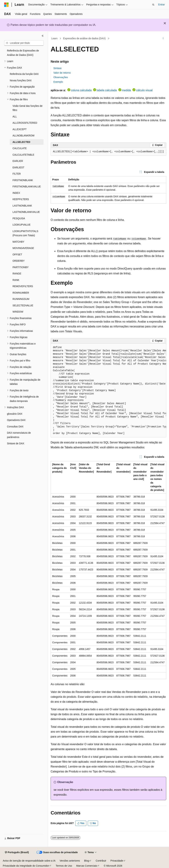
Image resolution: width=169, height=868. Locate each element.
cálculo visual (144, 90)
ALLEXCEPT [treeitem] (20, 129)
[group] (108, 152)
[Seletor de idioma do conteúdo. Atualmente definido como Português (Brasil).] (17, 852)
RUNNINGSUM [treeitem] (21, 299)
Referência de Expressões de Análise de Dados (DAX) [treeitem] (23, 53)
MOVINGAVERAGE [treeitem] (23, 248)
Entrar (162, 5)
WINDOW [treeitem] (18, 312)
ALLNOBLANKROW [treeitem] (23, 136)
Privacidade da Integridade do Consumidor (26, 866)
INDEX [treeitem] (16, 193)
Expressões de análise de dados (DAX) (84, 38)
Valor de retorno (62, 73)
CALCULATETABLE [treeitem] (23, 155)
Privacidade (117, 861)
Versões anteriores (70, 861)
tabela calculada (107, 90)
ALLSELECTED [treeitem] (21, 142)
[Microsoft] (6, 5)
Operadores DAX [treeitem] (16, 420)
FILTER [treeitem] (17, 174)
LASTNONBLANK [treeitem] (22, 206)
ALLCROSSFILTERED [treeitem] (25, 123)
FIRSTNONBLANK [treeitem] (23, 180)
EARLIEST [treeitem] (18, 167)
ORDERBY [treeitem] (19, 261)
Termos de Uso (64, 866)
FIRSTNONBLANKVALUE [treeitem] (27, 186)
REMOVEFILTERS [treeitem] (23, 286)
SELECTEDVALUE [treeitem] (23, 305)
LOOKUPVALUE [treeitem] (21, 225)
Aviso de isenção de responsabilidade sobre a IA (29, 861)
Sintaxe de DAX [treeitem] (16, 443)
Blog (87, 861)
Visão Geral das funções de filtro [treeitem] (27, 108)
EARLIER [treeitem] (18, 161)
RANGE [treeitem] (17, 274)
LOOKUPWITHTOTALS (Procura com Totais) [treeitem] (25, 233)
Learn (54, 38)
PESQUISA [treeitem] (19, 218)
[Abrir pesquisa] (153, 5)
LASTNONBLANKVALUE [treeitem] (26, 212)
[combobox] (24, 43)
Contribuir (101, 861)
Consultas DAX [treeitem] (15, 426)
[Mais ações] (163, 39)
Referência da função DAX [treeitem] (24, 74)
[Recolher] (43, 36)
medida (126, 90)
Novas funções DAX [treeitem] (21, 80)
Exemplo (58, 82)
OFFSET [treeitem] (17, 255)
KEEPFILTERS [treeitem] (21, 199)
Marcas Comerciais (87, 866)
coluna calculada (81, 90)
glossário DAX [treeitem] (15, 414)
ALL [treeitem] (15, 117)
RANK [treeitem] (16, 280)
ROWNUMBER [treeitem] (21, 293)
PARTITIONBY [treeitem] (21, 267)
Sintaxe (58, 68)
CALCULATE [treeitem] (20, 148)
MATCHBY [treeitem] (18, 242)
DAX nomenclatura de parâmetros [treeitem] (19, 435)
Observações (61, 77)
